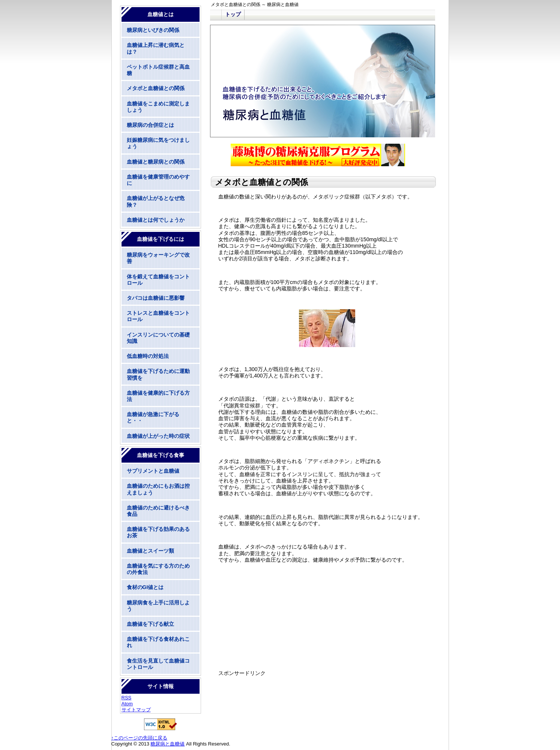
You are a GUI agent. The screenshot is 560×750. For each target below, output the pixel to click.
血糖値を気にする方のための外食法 (158, 569)
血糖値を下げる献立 (150, 624)
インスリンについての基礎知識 (158, 338)
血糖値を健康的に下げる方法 (158, 396)
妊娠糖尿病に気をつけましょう (158, 143)
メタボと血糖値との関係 (156, 88)
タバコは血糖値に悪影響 (156, 298)
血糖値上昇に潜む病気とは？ (156, 48)
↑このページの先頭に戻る (140, 738)
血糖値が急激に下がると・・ (153, 417)
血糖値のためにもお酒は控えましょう (158, 489)
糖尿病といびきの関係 (153, 30)
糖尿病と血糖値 (167, 744)
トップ (233, 14)
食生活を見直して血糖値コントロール (158, 664)
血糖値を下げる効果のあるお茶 (158, 532)
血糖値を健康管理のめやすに (158, 180)
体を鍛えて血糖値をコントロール (158, 280)
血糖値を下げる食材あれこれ (158, 642)
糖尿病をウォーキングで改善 (158, 258)
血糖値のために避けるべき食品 (158, 511)
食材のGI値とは (145, 587)
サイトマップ (136, 710)
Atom (127, 704)
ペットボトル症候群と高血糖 (158, 70)
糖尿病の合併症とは (150, 125)
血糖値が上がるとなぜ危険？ (156, 201)
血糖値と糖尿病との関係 (156, 162)
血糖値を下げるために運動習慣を (158, 374)
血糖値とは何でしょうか (156, 220)
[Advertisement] (323, 628)
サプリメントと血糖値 (153, 471)
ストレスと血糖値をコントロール (158, 316)
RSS (127, 698)
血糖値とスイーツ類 (150, 551)
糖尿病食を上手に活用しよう (158, 606)
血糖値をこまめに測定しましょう (158, 107)
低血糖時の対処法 (148, 356)
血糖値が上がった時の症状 (158, 436)
